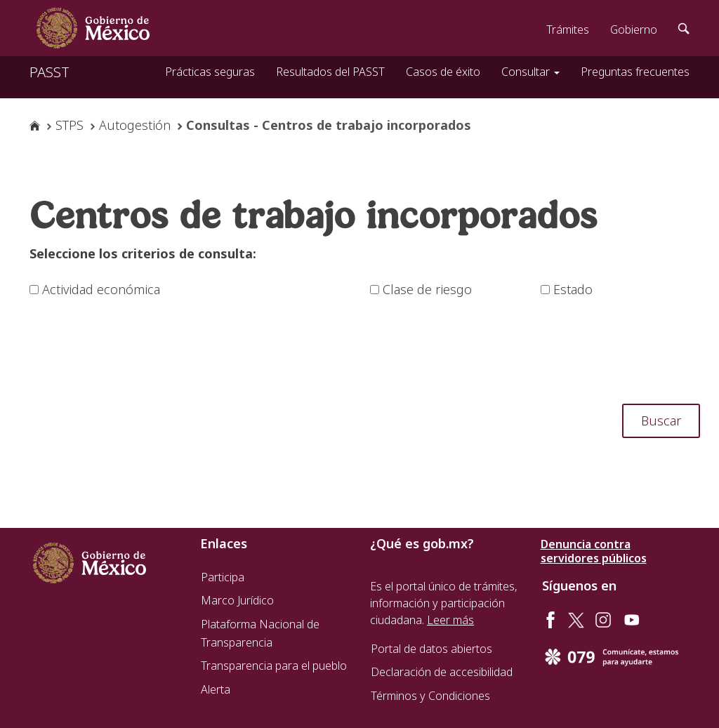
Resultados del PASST (330, 72)
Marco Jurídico (237, 600)
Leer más (450, 620)
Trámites (568, 29)
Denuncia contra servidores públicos (594, 551)
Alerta (216, 689)
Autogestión (135, 125)
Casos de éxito (443, 72)
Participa (223, 577)
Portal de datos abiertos (431, 649)
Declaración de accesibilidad (442, 672)
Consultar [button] (530, 72)
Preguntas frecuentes (635, 72)
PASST (50, 72)
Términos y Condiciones (430, 696)
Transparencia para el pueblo (274, 666)
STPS (70, 125)
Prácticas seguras (210, 72)
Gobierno (634, 29)
